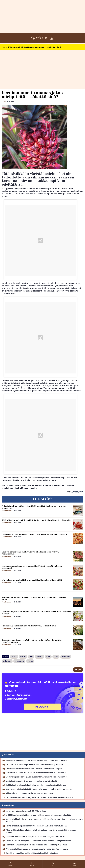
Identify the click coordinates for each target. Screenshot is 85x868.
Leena (4, 102)
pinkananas (7, 661)
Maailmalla (66, 656)
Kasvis (56, 656)
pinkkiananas (19, 661)
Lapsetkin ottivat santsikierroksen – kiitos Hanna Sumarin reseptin (34, 534)
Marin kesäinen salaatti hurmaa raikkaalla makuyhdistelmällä (32, 580)
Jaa (78, 670)
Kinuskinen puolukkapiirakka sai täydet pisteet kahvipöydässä (32, 853)
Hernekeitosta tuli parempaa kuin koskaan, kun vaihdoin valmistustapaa (36, 826)
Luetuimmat (10, 805)
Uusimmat (9, 755)
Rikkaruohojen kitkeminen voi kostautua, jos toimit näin (29, 626)
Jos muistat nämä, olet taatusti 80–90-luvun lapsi (26, 811)
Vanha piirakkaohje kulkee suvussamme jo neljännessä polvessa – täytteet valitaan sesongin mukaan (44, 820)
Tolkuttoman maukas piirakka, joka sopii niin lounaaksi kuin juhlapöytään (37, 845)
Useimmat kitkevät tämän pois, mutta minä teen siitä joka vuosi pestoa (36, 837)
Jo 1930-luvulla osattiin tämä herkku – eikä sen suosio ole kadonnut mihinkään (39, 815)
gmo (31, 656)
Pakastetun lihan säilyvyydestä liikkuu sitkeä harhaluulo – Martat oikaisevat (34, 507)
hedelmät (39, 656)
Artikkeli (23, 656)
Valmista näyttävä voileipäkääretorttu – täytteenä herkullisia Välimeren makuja (37, 613)
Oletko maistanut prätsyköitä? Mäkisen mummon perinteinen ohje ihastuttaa (38, 841)
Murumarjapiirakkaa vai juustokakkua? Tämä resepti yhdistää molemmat (32, 567)
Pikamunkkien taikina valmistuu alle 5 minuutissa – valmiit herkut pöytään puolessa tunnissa (41, 831)
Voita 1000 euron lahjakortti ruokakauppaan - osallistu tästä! (32, 47)
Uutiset (30, 661)
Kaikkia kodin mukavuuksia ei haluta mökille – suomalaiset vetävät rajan (34, 599)
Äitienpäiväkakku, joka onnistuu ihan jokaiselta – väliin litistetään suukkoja (37, 849)
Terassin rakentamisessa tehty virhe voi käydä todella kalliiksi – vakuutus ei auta (33, 641)
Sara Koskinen (7, 510)
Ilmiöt (48, 656)
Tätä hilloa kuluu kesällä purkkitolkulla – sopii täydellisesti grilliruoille (36, 520)
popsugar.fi (78, 492)
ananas (14, 656)
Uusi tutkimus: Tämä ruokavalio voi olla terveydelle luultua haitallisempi (30, 553)
